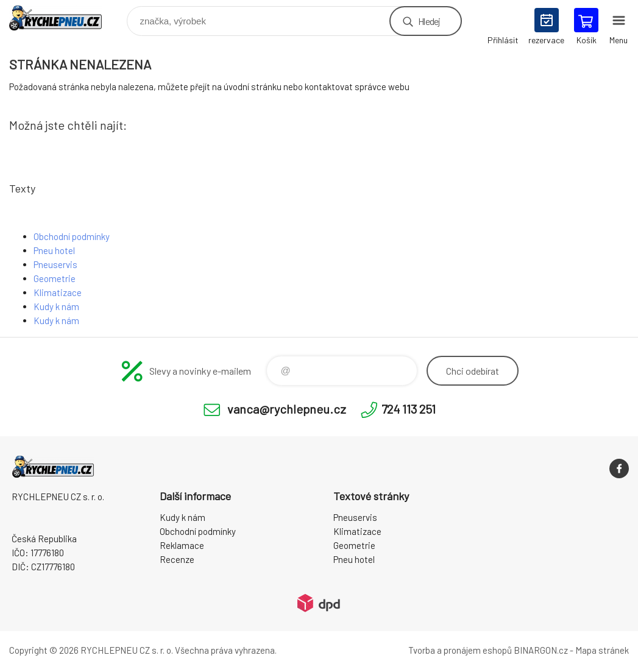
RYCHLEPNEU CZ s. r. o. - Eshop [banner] (63, 18)
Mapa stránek (602, 650)
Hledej (429, 21)
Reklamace (182, 545)
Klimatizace (58, 292)
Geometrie (55, 278)
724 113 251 (409, 409)
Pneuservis (55, 264)
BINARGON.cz (541, 650)
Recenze (177, 559)
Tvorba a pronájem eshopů (460, 650)
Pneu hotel (54, 250)
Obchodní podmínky (72, 236)
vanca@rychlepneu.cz (287, 409)
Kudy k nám (56, 306)
